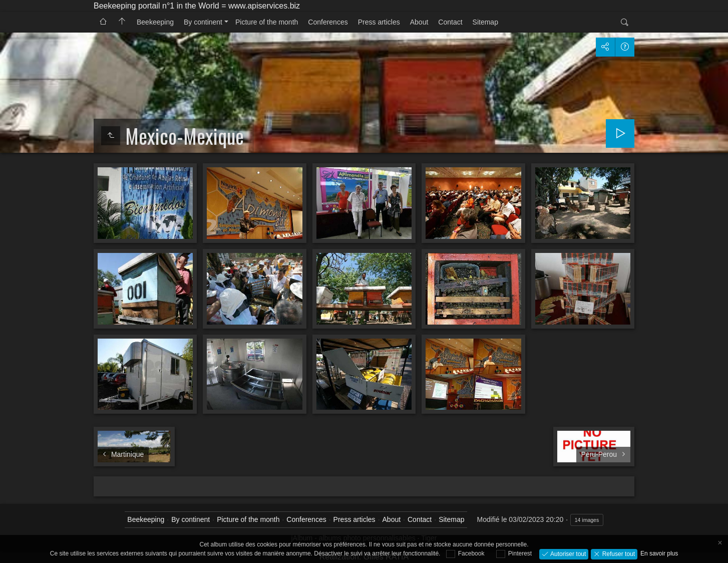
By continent (203, 22)
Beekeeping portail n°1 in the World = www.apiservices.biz (197, 6)
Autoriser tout (568, 553)
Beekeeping (155, 22)
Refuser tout (618, 553)
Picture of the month (267, 22)
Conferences (328, 22)
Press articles (379, 22)
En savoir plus (659, 553)
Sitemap (485, 22)
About (419, 22)
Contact (450, 22)
